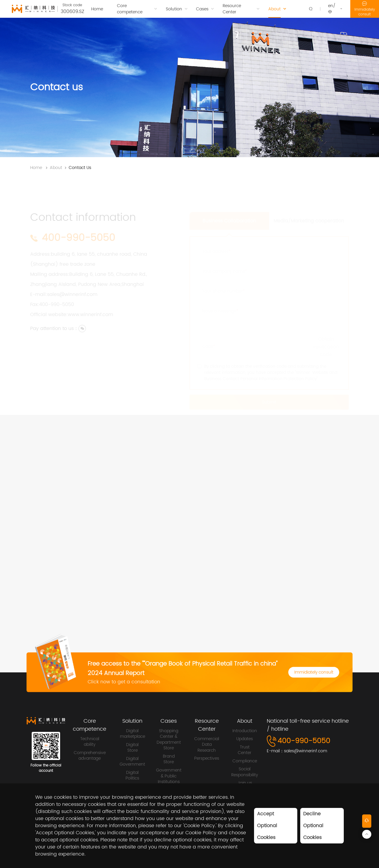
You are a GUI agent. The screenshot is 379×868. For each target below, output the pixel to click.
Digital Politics (132, 776)
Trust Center (245, 750)
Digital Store (132, 748)
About (56, 168)
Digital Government (132, 762)
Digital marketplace (133, 734)
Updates (245, 739)
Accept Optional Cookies (267, 826)
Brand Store (169, 759)
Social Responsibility (245, 772)
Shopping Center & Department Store (169, 740)
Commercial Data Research (207, 745)
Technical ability (90, 742)
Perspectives (207, 759)
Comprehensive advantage (90, 756)
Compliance (245, 761)
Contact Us (80, 168)
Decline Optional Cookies (313, 826)
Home (36, 168)
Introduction (245, 731)
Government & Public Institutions (169, 776)
